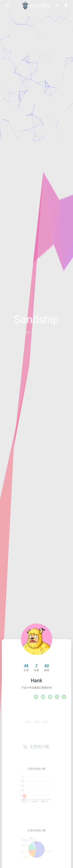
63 (47, 665)
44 (26, 665)
